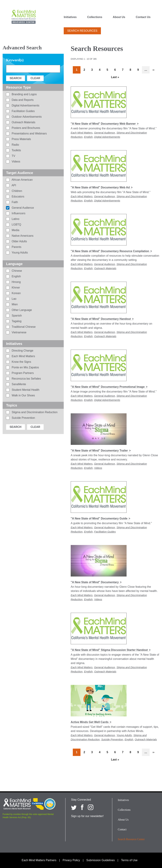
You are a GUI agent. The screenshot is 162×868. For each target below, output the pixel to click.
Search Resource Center (131, 839)
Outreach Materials (105, 268)
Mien (14, 304)
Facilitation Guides (105, 532)
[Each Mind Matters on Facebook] (82, 807)
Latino (15, 219)
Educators (18, 197)
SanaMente (19, 384)
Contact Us (143, 17)
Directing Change (22, 351)
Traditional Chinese (23, 327)
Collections (95, 17)
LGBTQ (16, 225)
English (88, 137)
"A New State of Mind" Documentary (95, 582)
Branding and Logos (24, 94)
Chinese (16, 271)
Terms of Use (129, 860)
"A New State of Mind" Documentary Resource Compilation (110, 251)
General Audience (105, 133)
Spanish (16, 316)
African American (22, 180)
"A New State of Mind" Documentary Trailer (99, 451)
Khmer (16, 288)
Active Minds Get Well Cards (90, 722)
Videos (98, 468)
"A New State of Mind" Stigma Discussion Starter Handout (109, 650)
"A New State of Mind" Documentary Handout (101, 319)
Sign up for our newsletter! (87, 816)
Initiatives (70, 17)
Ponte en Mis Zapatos (25, 367)
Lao (14, 299)
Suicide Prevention (112, 739)
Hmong (16, 282)
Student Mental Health (25, 390)
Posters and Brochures (26, 128)
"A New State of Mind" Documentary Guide (99, 518)
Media (15, 230)
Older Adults (19, 241)
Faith (14, 202)
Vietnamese (19, 332)
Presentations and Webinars (29, 133)
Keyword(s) (15, 60)
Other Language (21, 310)
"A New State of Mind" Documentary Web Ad (100, 187)
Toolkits (16, 150)
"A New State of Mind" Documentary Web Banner (103, 124)
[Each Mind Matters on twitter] (74, 807)
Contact (122, 829)
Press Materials (21, 139)
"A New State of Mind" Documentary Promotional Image (108, 387)
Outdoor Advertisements (26, 117)
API (14, 185)
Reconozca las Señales (26, 379)
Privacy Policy (71, 860)
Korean (16, 293)
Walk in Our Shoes (23, 395)
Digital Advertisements (107, 137)
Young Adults (124, 735)
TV (13, 156)
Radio (15, 145)
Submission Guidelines (101, 860)
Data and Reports (22, 100)
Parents (16, 247)
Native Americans (22, 236)
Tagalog (16, 321)
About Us (119, 17)
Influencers (18, 213)
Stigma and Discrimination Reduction (34, 412)
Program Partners (22, 373)
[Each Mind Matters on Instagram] (91, 807)
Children (17, 191)
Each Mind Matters (82, 133)
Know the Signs (21, 362)
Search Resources (82, 31)
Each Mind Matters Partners (39, 860)
